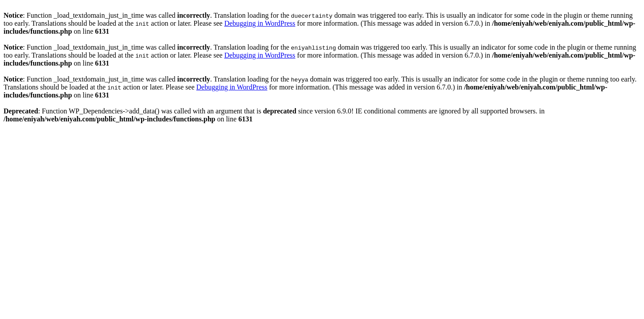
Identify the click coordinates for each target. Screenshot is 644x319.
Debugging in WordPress (260, 23)
